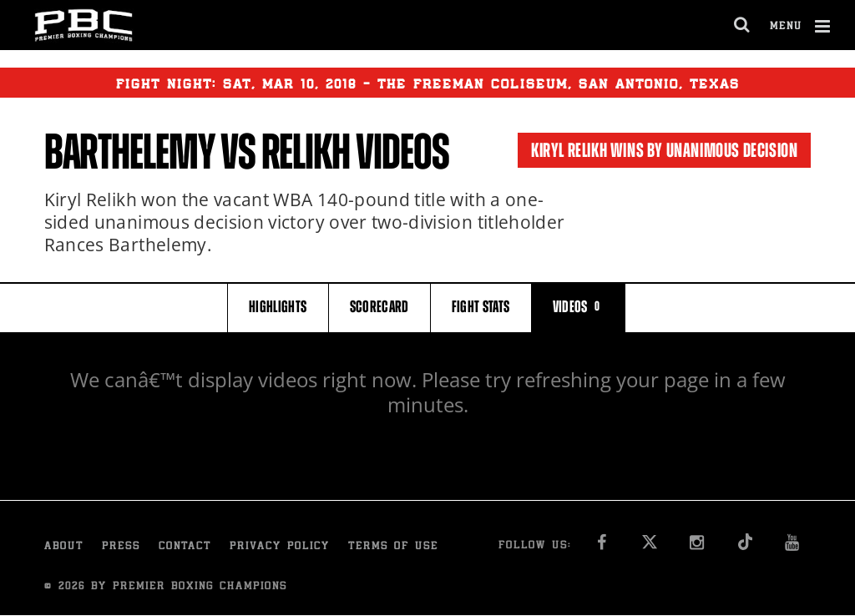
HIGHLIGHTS (278, 307)
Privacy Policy (280, 547)
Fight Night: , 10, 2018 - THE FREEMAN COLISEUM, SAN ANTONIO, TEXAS (428, 83)
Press (121, 547)
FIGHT (481, 307)
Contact (185, 547)
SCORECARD (379, 307)
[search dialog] (743, 25)
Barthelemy (129, 152)
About (64, 547)
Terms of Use (393, 547)
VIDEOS (579, 307)
